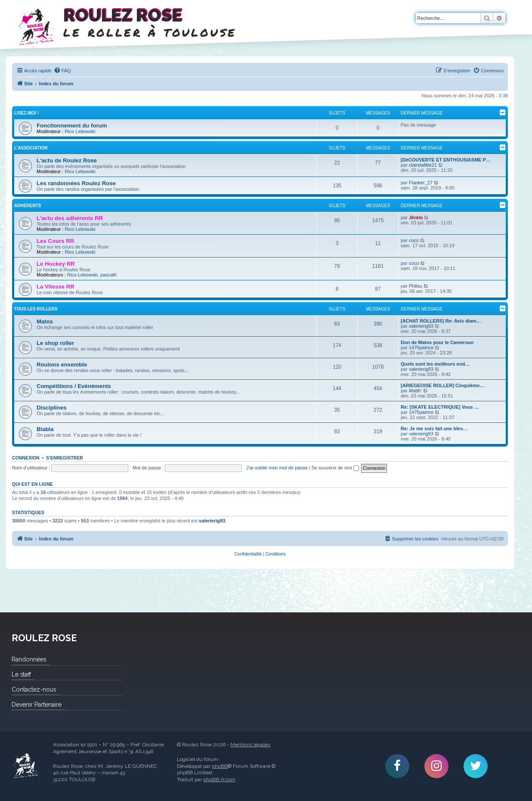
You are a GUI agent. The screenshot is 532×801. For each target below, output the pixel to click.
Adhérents (28, 206)
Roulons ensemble (62, 365)
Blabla (45, 429)
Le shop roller (55, 343)
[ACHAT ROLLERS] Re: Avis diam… (441, 321)
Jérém (416, 217)
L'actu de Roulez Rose (67, 160)
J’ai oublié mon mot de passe (277, 468)
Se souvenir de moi (335, 468)
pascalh (108, 275)
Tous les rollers (36, 309)
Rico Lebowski (80, 131)
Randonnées (29, 659)
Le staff (21, 674)
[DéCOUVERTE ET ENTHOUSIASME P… (446, 160)
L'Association (31, 148)
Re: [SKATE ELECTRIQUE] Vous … (440, 407)
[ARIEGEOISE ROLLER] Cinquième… (442, 385)
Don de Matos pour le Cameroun (437, 342)
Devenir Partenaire (37, 705)
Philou (416, 286)
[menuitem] (62, 71)
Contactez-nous (34, 689)
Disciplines (52, 408)
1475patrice (421, 348)
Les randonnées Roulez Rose (76, 183)
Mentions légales (250, 745)
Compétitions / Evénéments (74, 386)
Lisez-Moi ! (26, 113)
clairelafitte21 (423, 165)
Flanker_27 (421, 183)
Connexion (26, 458)
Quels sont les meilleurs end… (435, 364)
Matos (45, 321)
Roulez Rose (26, 766)
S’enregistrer (65, 458)
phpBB (220, 766)
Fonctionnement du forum (72, 126)
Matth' (415, 391)
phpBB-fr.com (219, 779)
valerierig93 (421, 326)
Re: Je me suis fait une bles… (434, 428)
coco (414, 240)
